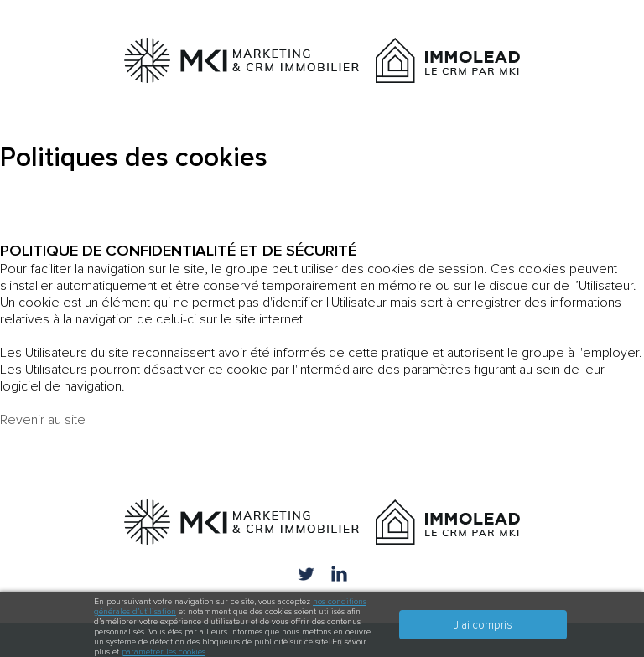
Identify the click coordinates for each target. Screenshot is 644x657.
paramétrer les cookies (164, 652)
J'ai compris (483, 625)
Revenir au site (43, 420)
